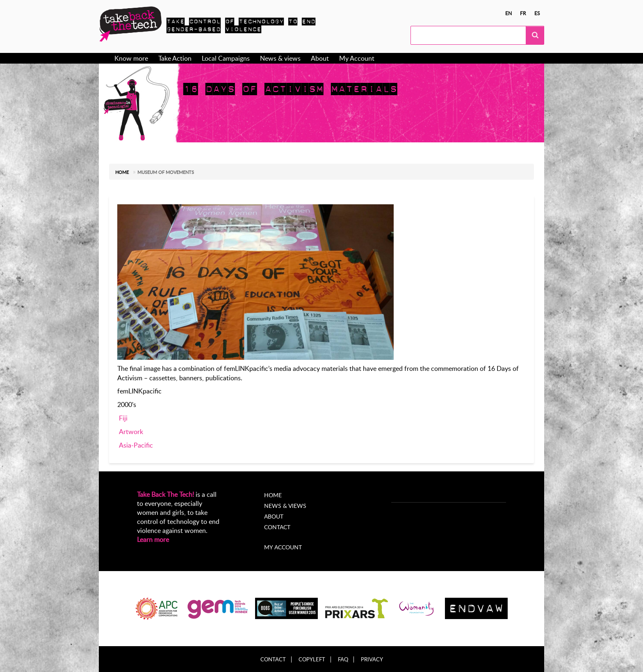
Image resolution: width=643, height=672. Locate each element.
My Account (357, 58)
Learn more (153, 539)
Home (122, 172)
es (537, 13)
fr (523, 13)
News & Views (285, 506)
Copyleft (312, 659)
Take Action (175, 58)
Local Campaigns (226, 58)
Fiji (123, 418)
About (320, 58)
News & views (280, 58)
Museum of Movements (166, 172)
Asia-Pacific (136, 445)
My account (283, 547)
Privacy (372, 659)
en (508, 13)
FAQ (343, 659)
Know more (131, 58)
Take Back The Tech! (165, 494)
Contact (277, 527)
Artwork (131, 432)
